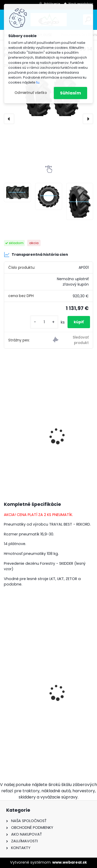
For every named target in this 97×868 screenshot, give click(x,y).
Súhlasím (70, 93)
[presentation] (9, 119)
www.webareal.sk (70, 862)
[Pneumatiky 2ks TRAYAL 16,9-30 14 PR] (17, 192)
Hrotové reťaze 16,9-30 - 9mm (38, 704)
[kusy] (44, 322)
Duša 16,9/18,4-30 (25, 439)
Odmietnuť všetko (31, 93)
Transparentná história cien (36, 254)
